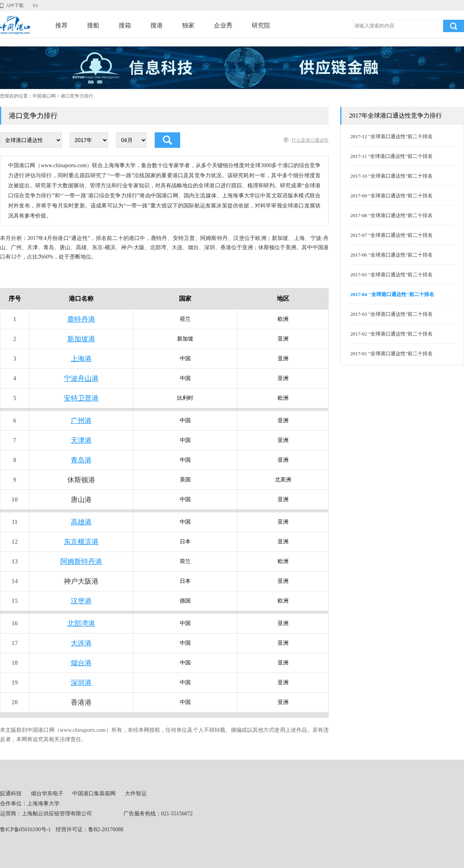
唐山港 (81, 500)
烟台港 (81, 663)
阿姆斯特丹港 (81, 562)
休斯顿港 (81, 480)
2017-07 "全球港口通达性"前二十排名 (391, 235)
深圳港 (81, 683)
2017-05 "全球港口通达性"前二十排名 (391, 275)
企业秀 (223, 25)
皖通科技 (11, 794)
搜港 (157, 25)
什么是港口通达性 (310, 140)
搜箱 (125, 25)
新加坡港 (81, 339)
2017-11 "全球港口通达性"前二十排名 (391, 156)
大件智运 (136, 794)
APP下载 (15, 5)
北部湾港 (81, 623)
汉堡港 (81, 601)
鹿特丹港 (81, 319)
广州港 (81, 421)
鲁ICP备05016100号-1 (25, 829)
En (35, 5)
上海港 (81, 359)
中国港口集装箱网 (94, 794)
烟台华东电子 (47, 794)
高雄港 (81, 522)
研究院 (261, 25)
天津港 (81, 440)
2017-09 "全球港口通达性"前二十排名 (391, 196)
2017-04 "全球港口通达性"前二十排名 (392, 294)
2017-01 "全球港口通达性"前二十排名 (391, 354)
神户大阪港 (81, 581)
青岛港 (81, 460)
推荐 (61, 25)
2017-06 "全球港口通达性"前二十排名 (391, 255)
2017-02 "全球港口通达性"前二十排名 (391, 334)
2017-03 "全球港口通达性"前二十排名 (391, 314)
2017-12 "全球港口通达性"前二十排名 (391, 136)
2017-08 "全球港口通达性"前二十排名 (391, 215)
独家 (188, 25)
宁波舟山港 (81, 378)
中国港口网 (44, 96)
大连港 (81, 643)
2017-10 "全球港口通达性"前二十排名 (391, 176)
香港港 (81, 702)
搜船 (93, 25)
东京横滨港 (81, 542)
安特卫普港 (81, 398)
